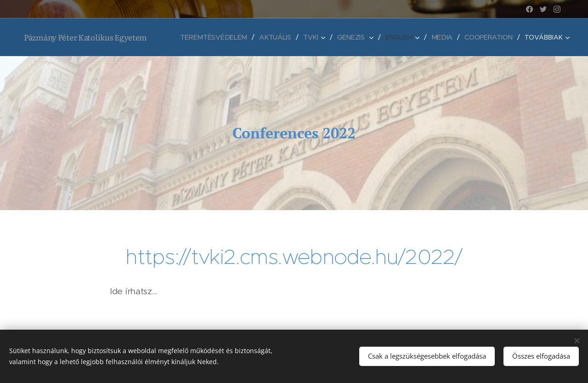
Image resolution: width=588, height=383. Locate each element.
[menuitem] (217, 37)
